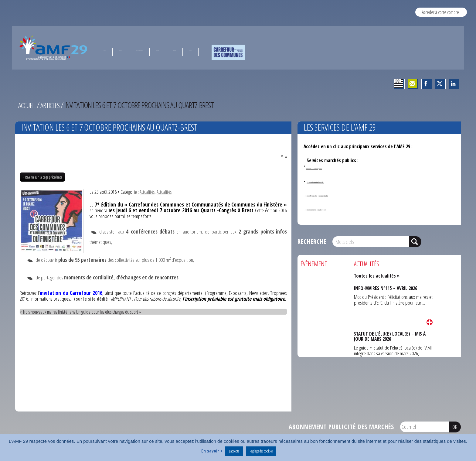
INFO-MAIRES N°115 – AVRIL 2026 (386, 288)
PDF (280, 156)
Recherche (312, 241)
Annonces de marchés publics (330, 167)
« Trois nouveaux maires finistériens (51, 318)
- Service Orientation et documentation (344, 195)
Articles (53, 105)
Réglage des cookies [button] (261, 451)
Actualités (148, 192)
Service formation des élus (333, 181)
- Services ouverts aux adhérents (337, 209)
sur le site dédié (98, 299)
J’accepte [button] (234, 451)
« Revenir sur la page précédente (42, 178)
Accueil (28, 105)
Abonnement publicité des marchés (341, 427)
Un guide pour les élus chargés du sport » (118, 318)
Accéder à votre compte (440, 12)
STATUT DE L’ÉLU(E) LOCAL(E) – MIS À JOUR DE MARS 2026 (390, 336)
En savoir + (212, 451)
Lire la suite (430, 322)
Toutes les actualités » (379, 276)
